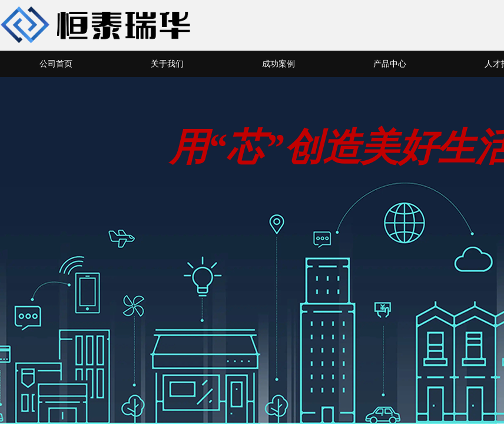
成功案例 (278, 64)
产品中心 (390, 64)
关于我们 (167, 64)
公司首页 (56, 64)
